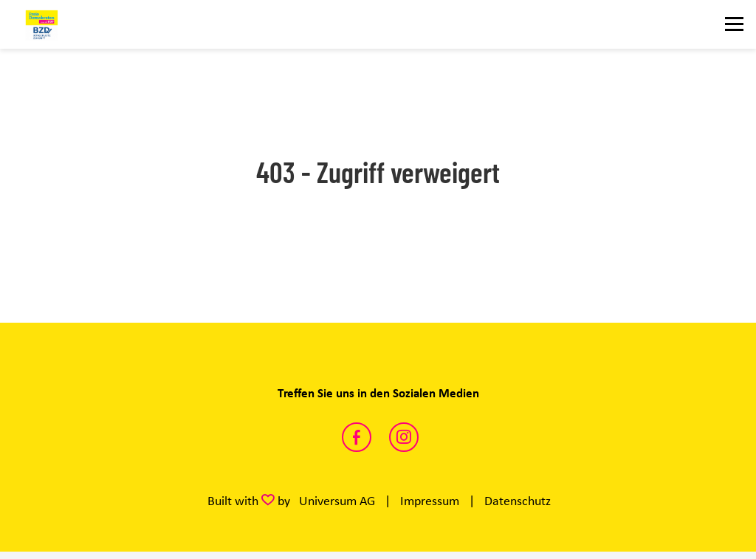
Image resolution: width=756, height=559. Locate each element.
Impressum (430, 501)
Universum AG (337, 501)
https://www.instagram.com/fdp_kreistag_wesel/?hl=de (404, 437)
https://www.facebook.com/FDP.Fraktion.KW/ (357, 437)
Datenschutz (518, 501)
